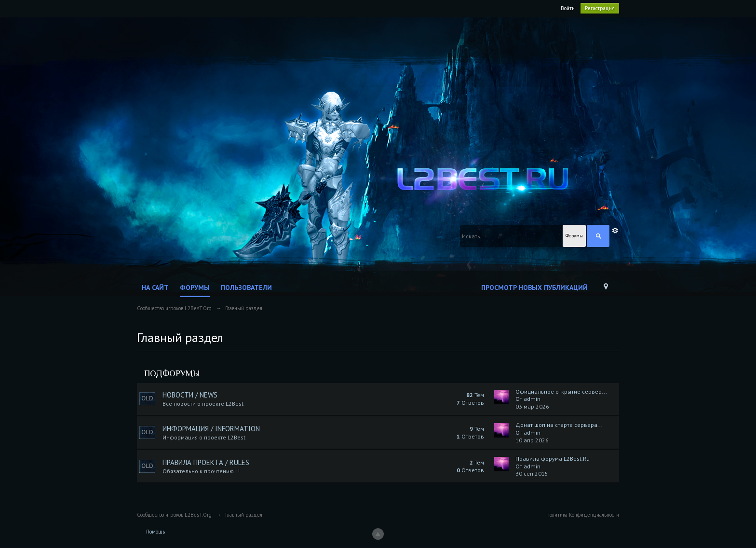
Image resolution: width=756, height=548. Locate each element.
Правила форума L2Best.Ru (553, 459)
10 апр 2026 (532, 440)
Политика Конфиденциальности (583, 515)
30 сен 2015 (532, 473)
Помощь (155, 532)
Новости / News (190, 395)
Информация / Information (211, 429)
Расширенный (615, 231)
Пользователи (246, 288)
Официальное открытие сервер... (561, 391)
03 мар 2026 (532, 406)
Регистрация (600, 8)
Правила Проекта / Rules (206, 462)
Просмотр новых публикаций (534, 288)
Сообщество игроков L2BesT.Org (174, 515)
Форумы (195, 288)
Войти (568, 8)
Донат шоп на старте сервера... (559, 425)
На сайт (155, 288)
